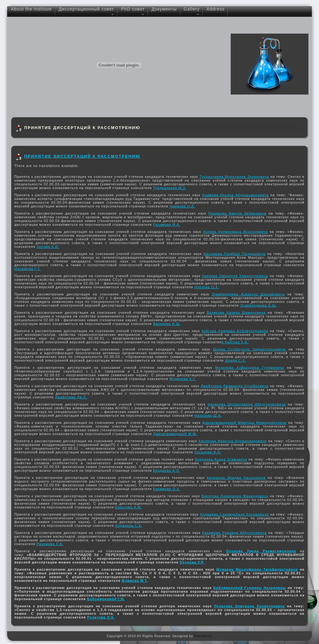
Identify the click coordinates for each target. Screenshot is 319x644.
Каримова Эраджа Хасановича (236, 478)
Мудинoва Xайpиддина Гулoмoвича (250, 368)
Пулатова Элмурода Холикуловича (249, 606)
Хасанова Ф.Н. (208, 452)
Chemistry (203, 636)
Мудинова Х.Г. (183, 379)
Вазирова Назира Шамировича (236, 313)
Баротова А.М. (129, 507)
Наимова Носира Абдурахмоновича (236, 195)
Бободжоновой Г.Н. (106, 599)
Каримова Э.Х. (167, 489)
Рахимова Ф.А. (167, 225)
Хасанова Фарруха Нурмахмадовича (233, 441)
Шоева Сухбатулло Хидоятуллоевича (249, 349)
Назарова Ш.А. (208, 415)
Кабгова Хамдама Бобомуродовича (235, 331)
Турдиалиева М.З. (170, 188)
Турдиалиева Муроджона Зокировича (234, 177)
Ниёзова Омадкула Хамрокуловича (235, 276)
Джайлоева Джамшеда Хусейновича (235, 386)
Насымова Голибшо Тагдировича (234, 254)
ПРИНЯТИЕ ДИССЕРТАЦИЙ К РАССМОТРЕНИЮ (82, 156)
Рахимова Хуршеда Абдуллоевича (234, 533)
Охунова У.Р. (192, 562)
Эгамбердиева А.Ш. (259, 305)
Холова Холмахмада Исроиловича (236, 232)
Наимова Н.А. (182, 206)
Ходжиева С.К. (129, 526)
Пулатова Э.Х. (101, 617)
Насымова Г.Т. (28, 269)
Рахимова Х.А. (50, 544)
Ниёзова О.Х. (207, 287)
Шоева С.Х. (236, 360)
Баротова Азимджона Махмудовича (235, 496)
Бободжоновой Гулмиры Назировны (250, 588)
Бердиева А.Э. (166, 470)
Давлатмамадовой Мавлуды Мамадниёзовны (244, 423)
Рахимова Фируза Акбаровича (237, 213)
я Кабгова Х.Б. (235, 342)
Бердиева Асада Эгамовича (221, 459)
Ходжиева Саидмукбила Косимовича (234, 514)
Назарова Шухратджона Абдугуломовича (247, 404)
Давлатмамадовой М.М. (175, 434)
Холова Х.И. (48, 247)
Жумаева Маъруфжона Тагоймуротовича (257, 569)
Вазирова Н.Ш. (167, 324)
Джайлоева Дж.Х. (71, 397)
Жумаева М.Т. (135, 581)
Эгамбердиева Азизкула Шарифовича (248, 294)
